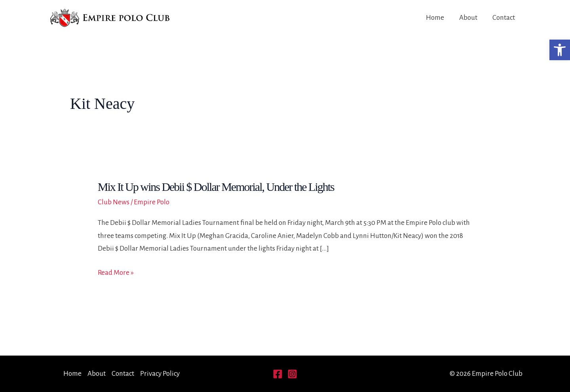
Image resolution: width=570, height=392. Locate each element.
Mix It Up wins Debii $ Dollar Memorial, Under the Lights (216, 187)
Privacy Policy (160, 374)
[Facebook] (278, 374)
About (468, 18)
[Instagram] (292, 374)
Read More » (116, 273)
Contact (504, 18)
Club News (114, 202)
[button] (560, 50)
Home (435, 18)
